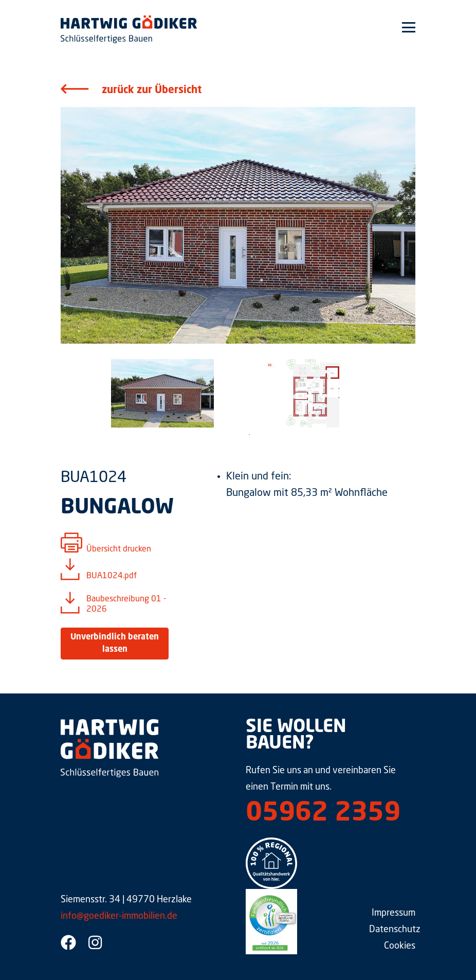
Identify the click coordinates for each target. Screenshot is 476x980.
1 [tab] (249, 435)
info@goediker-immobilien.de (119, 916)
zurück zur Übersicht (152, 91)
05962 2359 (323, 814)
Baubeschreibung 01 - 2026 (126, 604)
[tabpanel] (162, 393)
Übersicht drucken (119, 549)
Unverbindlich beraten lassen (115, 644)
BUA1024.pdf (112, 576)
